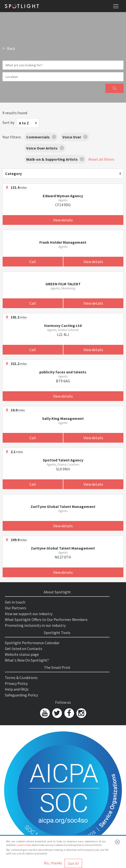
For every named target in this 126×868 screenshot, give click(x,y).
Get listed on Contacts (24, 649)
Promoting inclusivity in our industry (35, 625)
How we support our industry (29, 614)
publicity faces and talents (63, 372)
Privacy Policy (16, 683)
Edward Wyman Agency (63, 196)
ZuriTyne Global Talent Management (63, 506)
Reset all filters (101, 159)
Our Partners (16, 608)
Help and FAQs (17, 689)
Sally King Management (63, 418)
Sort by (8, 122)
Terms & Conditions (21, 678)
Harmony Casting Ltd (63, 325)
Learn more (24, 845)
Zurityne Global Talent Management (63, 548)
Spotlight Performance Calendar (32, 643)
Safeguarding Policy (21, 695)
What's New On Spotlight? (27, 660)
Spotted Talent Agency (63, 460)
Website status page (22, 654)
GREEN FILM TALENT (63, 284)
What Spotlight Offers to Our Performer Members (46, 619)
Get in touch (15, 602)
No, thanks (53, 863)
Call (33, 262)
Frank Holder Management (63, 242)
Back (9, 48)
